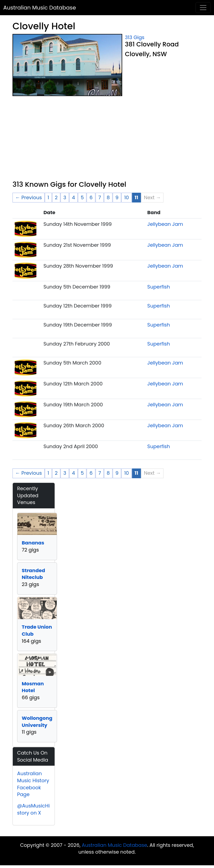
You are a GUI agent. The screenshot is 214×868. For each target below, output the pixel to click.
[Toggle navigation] (203, 8)
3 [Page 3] (65, 197)
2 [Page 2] (56, 197)
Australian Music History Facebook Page (33, 784)
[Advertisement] (107, 140)
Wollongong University (37, 722)
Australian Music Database (40, 8)
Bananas (33, 543)
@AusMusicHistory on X (33, 809)
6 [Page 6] (91, 197)
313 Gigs (135, 37)
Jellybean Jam (165, 224)
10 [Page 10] (126, 197)
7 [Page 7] (100, 197)
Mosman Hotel (33, 687)
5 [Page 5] (82, 197)
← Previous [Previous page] (29, 197)
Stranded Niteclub (33, 574)
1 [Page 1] (48, 197)
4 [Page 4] (73, 197)
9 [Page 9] (117, 197)
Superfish (158, 287)
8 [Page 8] (108, 197)
